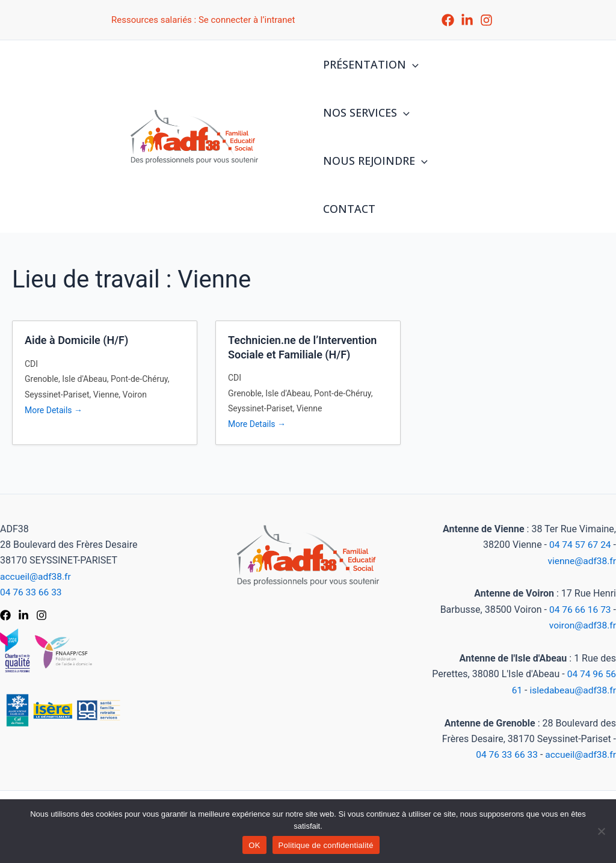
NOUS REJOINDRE (374, 161)
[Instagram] (486, 20)
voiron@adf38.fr (581, 626)
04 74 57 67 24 (579, 546)
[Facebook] (448, 20)
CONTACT (348, 209)
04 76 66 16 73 (579, 610)
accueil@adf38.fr (36, 578)
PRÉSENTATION (370, 64)
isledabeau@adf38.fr (571, 691)
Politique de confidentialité (326, 845)
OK (254, 845)
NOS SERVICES (365, 112)
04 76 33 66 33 (32, 593)
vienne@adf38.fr (581, 562)
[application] (411, 64)
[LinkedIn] (467, 20)
